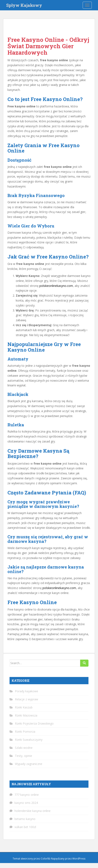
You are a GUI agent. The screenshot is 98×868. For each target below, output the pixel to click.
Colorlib (46, 859)
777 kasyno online (27, 795)
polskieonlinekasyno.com (56, 286)
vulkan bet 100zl (25, 827)
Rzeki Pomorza (25, 732)
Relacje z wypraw (27, 699)
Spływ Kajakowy (24, 5)
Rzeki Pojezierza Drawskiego (34, 723)
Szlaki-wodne (24, 748)
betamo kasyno (25, 819)
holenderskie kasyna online (33, 811)
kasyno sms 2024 (26, 803)
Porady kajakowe (27, 691)
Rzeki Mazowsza (26, 715)
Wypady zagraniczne (29, 764)
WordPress (79, 859)
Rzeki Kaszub (24, 707)
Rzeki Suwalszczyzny (29, 740)
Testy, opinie (24, 756)
